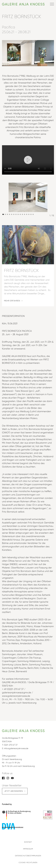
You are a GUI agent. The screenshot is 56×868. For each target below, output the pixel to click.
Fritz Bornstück (21, 271)
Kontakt (28, 842)
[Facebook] (3, 778)
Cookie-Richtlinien (28, 862)
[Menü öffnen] (52, 4)
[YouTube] (12, 778)
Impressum (28, 849)
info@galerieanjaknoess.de (16, 748)
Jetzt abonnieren (13, 791)
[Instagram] (8, 778)
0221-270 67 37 (11, 745)
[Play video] (28, 160)
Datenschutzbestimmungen (28, 856)
